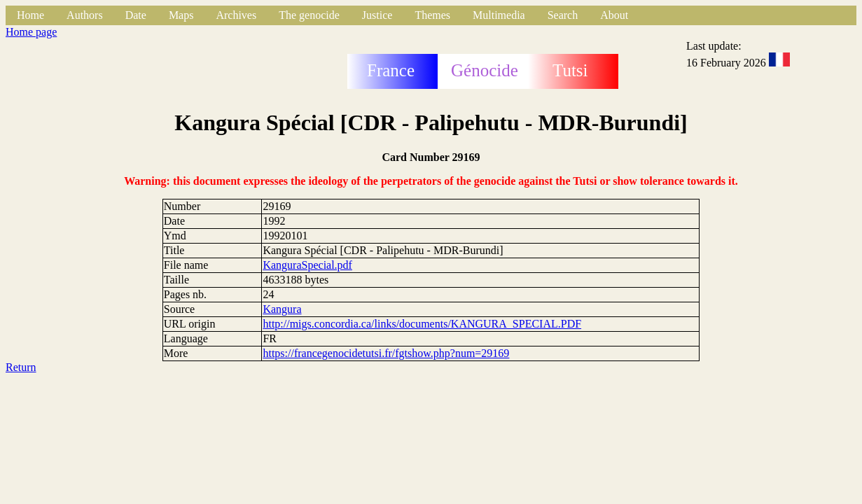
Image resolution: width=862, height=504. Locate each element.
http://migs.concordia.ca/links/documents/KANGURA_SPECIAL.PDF (422, 324)
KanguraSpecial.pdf (307, 265)
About (614, 15)
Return (21, 367)
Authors (85, 15)
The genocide (309, 15)
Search (563, 15)
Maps (181, 15)
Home (30, 15)
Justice (377, 15)
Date (136, 15)
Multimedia (499, 15)
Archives (236, 15)
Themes (432, 15)
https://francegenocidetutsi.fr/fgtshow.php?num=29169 (386, 353)
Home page (31, 32)
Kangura (282, 309)
